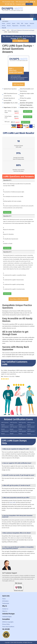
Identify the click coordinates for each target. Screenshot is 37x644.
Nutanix (9, 26)
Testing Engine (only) (8, 117)
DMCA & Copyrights (8, 622)
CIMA (18, 23)
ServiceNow (23, 26)
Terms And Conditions (8, 627)
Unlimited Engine (7, 616)
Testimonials (6, 603)
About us (5, 611)
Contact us (5, 609)
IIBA (22, 23)
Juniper (26, 23)
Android (8, 23)
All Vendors (5, 601)
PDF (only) (7, 122)
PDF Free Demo (18, 84)
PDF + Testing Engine (8, 112)
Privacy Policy (6, 624)
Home (4, 30)
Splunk (29, 26)
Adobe (3, 23)
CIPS (8, 30)
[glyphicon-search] (35, 19)
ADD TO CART (28, 111)
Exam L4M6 (12, 502)
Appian (14, 23)
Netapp (4, 26)
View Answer (7, 212)
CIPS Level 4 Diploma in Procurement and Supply (23, 30)
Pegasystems (15, 26)
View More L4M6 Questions (18, 299)
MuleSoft (32, 23)
